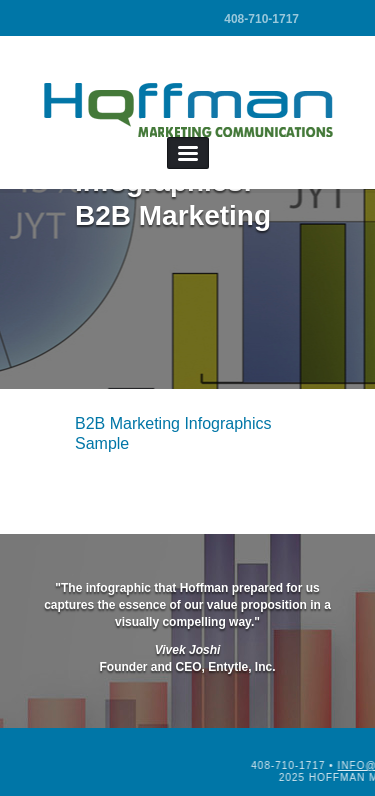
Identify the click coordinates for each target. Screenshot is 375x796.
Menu (188, 153)
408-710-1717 (261, 19)
